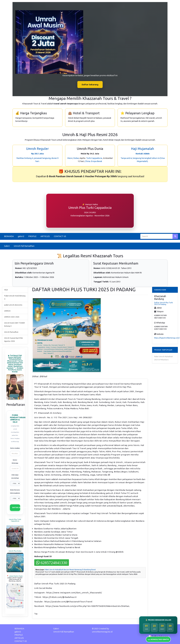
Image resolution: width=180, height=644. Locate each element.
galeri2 (21, 236)
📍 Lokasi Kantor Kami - (15, 576)
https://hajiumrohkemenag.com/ (167, 338)
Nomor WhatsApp (15, 462)
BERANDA (9, 236)
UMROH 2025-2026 (12, 317)
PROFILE (32, 236)
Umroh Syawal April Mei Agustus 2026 (14, 340)
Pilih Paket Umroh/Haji (15, 477)
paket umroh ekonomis (13, 305)
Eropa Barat (97, 161)
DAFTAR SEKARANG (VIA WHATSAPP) (16, 508)
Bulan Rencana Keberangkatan (15, 492)
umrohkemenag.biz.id (102, 632)
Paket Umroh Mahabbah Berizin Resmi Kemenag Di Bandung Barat (70, 570)
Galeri (7, 246)
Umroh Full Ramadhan (24, 246)
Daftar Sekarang (90, 85)
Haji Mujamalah (143, 149)
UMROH (7, 311)
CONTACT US (60, 236)
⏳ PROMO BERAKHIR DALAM (158, 620)
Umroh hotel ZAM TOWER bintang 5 (14, 324)
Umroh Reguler (37, 149)
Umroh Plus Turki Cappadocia (15, 520)
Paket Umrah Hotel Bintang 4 (15, 297)
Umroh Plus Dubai (15, 551)
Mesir (70, 158)
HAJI (6, 290)
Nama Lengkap (15, 448)
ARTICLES (45, 236)
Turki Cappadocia (94, 158)
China (87, 161)
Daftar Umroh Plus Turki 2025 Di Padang (163, 303)
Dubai (76, 158)
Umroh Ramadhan (11, 332)
